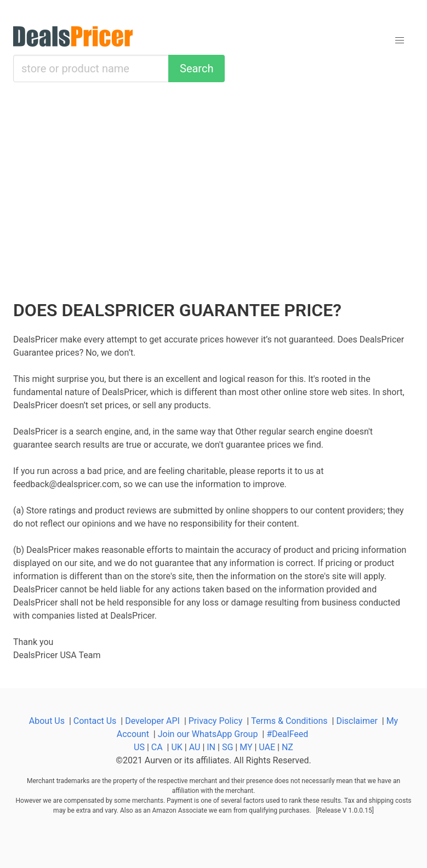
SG (227, 747)
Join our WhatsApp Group (208, 734)
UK (177, 747)
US (139, 747)
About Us (47, 721)
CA (157, 747)
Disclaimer (357, 721)
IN (211, 747)
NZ (287, 747)
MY (246, 747)
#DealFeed (287, 734)
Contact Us (95, 721)
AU (195, 747)
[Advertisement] (213, 192)
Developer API (152, 721)
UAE (267, 747)
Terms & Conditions (289, 721)
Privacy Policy (216, 721)
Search (197, 68)
